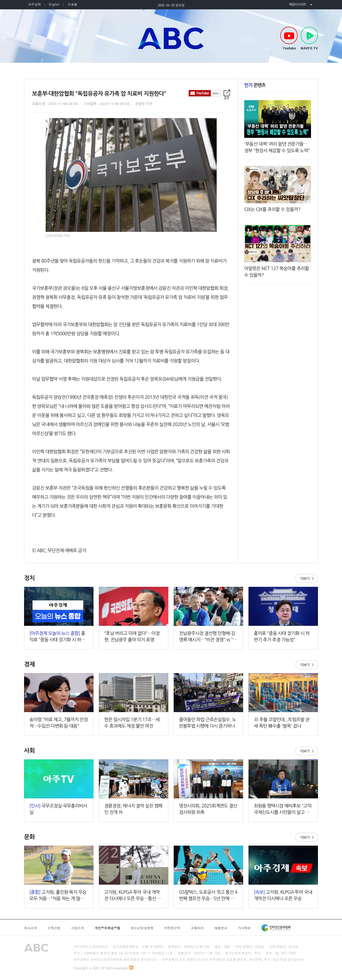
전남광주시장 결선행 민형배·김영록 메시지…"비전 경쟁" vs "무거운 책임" (208, 637)
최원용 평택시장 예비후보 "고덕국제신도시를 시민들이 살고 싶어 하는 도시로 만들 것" (283, 809)
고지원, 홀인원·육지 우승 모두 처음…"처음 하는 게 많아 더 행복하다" (58, 896)
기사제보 (244, 928)
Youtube (289, 38)
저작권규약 (172, 928)
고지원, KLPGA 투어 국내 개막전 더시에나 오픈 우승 (283, 895)
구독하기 (205, 93)
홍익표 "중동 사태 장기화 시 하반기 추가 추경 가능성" (282, 636)
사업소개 (77, 928)
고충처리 (197, 928)
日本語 (72, 4)
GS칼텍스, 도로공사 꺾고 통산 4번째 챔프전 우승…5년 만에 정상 (208, 896)
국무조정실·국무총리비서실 (58, 809)
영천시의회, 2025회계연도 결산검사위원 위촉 (208, 809)
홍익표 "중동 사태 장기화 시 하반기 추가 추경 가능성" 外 (57, 637)
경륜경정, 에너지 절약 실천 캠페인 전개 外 (133, 809)
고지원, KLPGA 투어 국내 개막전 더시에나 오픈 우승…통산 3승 (132, 896)
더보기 (307, 578)
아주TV (171, 38)
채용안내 (221, 928)
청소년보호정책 (142, 928)
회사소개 (30, 928)
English (54, 4)
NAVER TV (309, 38)
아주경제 (34, 4)
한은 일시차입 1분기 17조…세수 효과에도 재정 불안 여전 (132, 723)
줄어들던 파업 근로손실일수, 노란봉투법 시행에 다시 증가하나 (208, 723)
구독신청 (54, 928)
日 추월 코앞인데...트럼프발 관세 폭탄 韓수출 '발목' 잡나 (282, 723)
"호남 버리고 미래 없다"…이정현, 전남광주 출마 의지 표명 (132, 636)
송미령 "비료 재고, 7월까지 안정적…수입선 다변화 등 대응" (59, 723)
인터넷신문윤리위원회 (276, 928)
